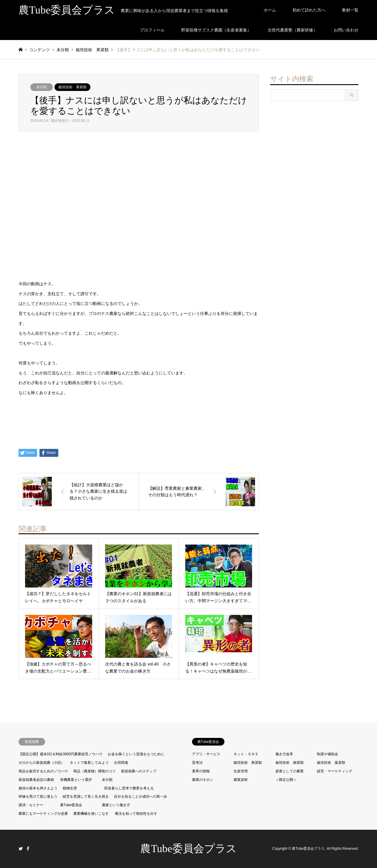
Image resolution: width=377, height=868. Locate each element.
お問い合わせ (346, 30)
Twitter (21, 849)
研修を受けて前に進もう (38, 796)
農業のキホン (203, 780)
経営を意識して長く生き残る (86, 796)
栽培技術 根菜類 (290, 763)
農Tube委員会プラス (188, 849)
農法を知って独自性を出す (136, 814)
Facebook (28, 849)
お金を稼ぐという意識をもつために (136, 754)
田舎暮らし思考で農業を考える (129, 788)
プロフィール (152, 30)
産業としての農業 (290, 771)
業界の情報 (201, 771)
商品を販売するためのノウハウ (43, 771)
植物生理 (70, 788)
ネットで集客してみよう (89, 763)
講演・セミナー (31, 805)
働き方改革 (284, 754)
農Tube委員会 (71, 805)
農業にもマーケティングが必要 (43, 814)
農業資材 (241, 780)
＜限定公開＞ (286, 780)
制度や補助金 (328, 754)
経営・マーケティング (335, 771)
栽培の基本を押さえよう (38, 788)
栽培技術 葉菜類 (331, 763)
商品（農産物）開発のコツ (95, 771)
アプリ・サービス (206, 754)
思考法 (197, 763)
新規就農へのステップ (139, 771)
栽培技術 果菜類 (72, 87)
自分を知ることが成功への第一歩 (140, 796)
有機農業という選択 (76, 780)
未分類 (42, 87)
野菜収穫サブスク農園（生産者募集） (216, 30)
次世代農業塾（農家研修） (292, 30)
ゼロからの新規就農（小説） (42, 763)
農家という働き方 (116, 805)
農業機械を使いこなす (91, 814)
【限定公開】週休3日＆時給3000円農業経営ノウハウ (61, 754)
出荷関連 (121, 763)
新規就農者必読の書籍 (36, 780)
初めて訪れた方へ (309, 10)
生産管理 (241, 771)
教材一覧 (350, 10)
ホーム (270, 10)
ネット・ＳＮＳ (246, 754)
